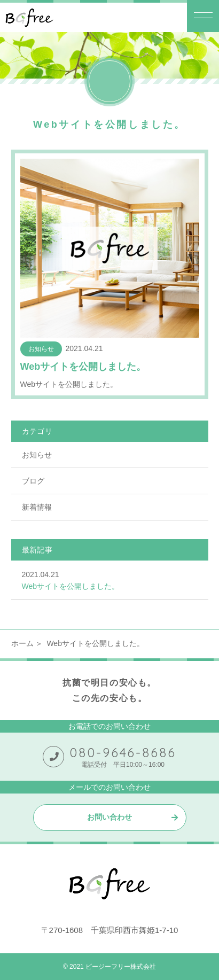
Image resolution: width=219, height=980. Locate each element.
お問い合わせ (109, 817)
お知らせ (37, 455)
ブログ (33, 481)
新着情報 (37, 507)
